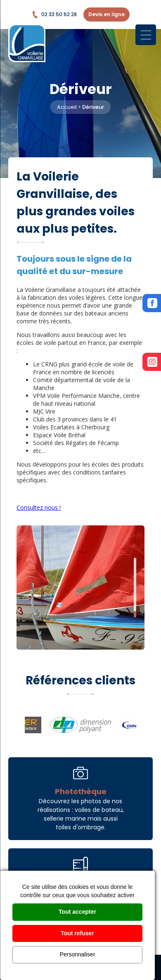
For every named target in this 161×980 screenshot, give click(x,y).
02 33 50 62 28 (54, 14)
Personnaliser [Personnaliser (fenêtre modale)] (78, 954)
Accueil (67, 107)
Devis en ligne (107, 14)
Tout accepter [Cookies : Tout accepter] (77, 912)
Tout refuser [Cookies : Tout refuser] (77, 933)
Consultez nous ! (39, 507)
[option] (80, 588)
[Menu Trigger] (146, 35)
